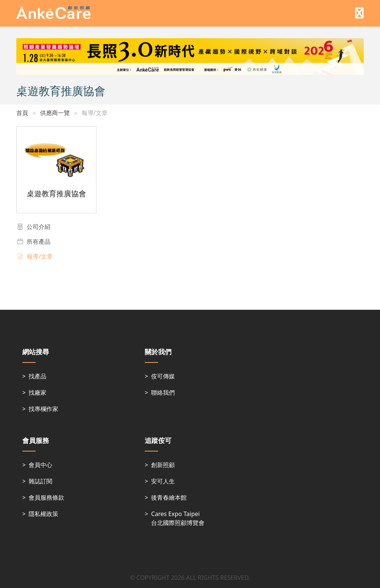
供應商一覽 (55, 113)
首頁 (22, 113)
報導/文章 (95, 113)
